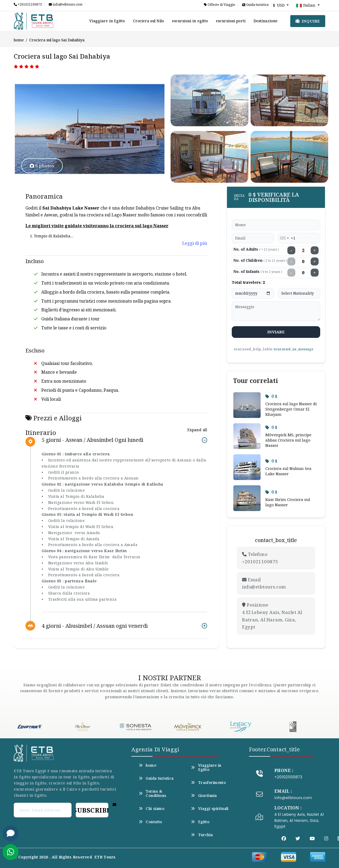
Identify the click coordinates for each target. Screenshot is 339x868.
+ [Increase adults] (315, 250)
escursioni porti (231, 21)
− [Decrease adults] (291, 250)
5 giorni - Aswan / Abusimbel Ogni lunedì (92, 440)
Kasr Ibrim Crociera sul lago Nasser (288, 502)
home (19, 40)
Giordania (204, 796)
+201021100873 (28, 5)
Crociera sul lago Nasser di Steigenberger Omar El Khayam (291, 409)
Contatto (151, 822)
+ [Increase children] (315, 261)
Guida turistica (255, 5)
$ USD (279, 5)
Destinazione (266, 21)
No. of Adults (256, 249)
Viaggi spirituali (210, 809)
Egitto (200, 822)
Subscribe (92, 810)
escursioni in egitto (190, 21)
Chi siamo (152, 809)
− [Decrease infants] (291, 273)
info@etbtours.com (66, 5)
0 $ (271, 396)
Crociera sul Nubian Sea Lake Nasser (288, 471)
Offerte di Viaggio (220, 5)
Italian (306, 6)
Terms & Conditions (153, 793)
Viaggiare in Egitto (107, 21)
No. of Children (260, 260)
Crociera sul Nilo (149, 21)
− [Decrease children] (291, 261)
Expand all (197, 430)
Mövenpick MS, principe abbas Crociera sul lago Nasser (288, 440)
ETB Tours (105, 857)
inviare (276, 332)
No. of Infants (258, 271)
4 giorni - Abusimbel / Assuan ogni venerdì (95, 626)
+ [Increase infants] (315, 273)
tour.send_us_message (293, 349)
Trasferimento (208, 783)
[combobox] (284, 238)
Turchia (202, 835)
